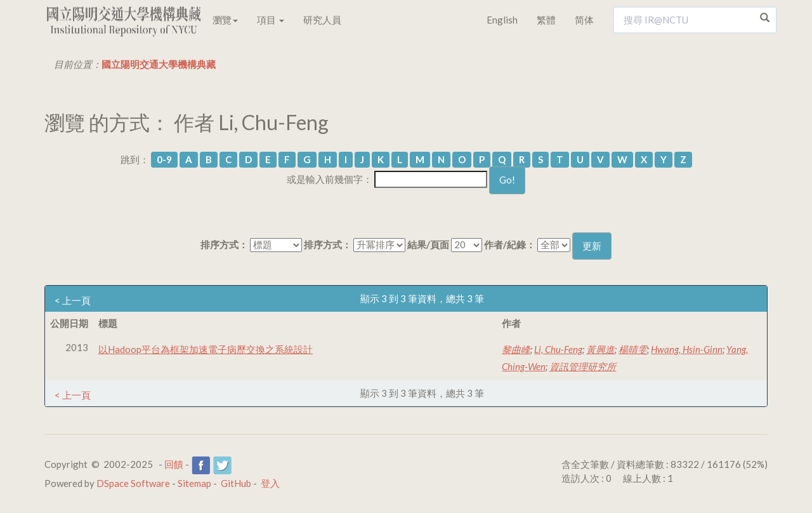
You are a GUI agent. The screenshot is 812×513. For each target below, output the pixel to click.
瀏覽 (225, 20)
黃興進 (600, 349)
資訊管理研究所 (583, 366)
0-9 (164, 159)
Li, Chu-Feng (558, 349)
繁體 (546, 20)
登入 (270, 483)
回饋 (174, 464)
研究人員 (322, 20)
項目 (271, 20)
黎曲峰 (516, 349)
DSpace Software (133, 483)
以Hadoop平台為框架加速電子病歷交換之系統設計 (206, 349)
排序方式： (224, 244)
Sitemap (194, 483)
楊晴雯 (633, 349)
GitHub (236, 483)
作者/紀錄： (510, 244)
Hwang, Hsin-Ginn (687, 349)
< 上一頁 (73, 300)
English (502, 20)
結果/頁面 (428, 244)
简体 (584, 20)
